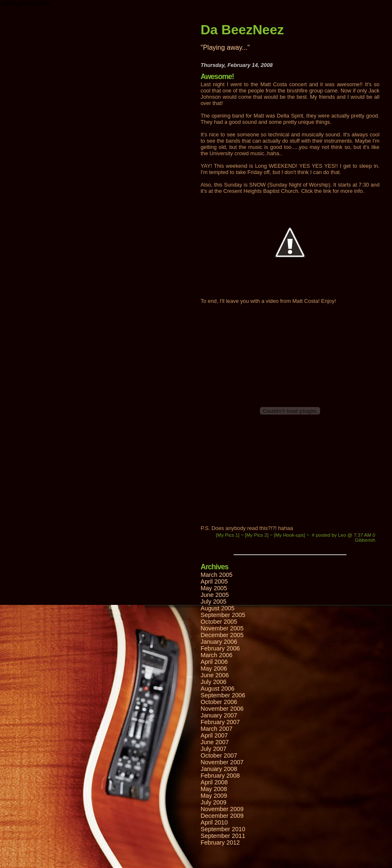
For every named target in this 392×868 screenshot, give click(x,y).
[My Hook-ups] (290, 535)
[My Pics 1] (229, 535)
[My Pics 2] (257, 535)
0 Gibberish (365, 538)
